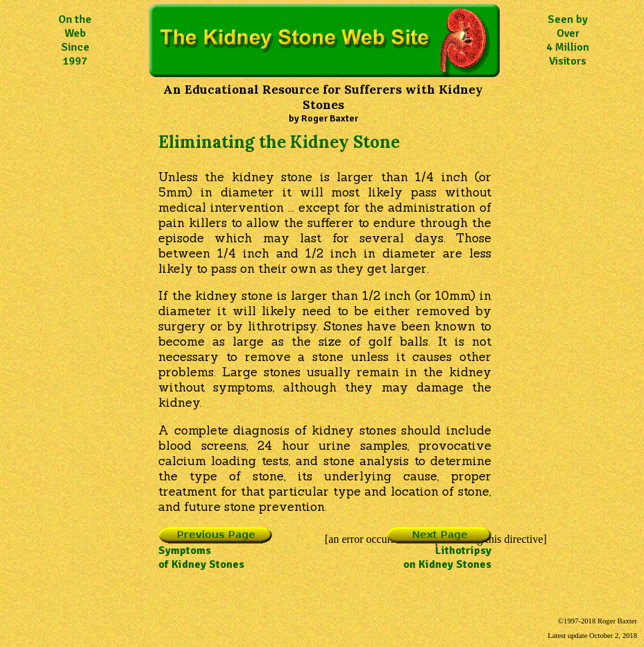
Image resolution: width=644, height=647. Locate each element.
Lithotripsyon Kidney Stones (439, 552)
